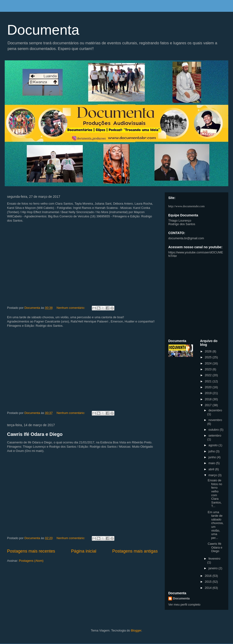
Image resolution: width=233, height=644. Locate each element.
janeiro (214, 568)
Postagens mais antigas (135, 551)
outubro (214, 430)
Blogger (136, 630)
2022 (209, 375)
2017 (209, 405)
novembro (215, 420)
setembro (215, 436)
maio (212, 463)
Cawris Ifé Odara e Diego (35, 434)
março (213, 475)
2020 (209, 387)
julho (212, 451)
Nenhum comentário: (71, 308)
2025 (209, 357)
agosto (214, 445)
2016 (209, 576)
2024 (209, 363)
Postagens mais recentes (31, 551)
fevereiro (215, 559)
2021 (209, 381)
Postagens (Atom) (31, 561)
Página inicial (84, 551)
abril (212, 469)
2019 (209, 393)
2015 (209, 582)
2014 (209, 588)
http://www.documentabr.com (186, 206)
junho (213, 457)
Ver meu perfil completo (184, 605)
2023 (209, 369)
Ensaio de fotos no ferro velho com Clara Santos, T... (215, 493)
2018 (209, 399)
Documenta (43, 30)
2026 (209, 351)
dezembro (215, 410)
